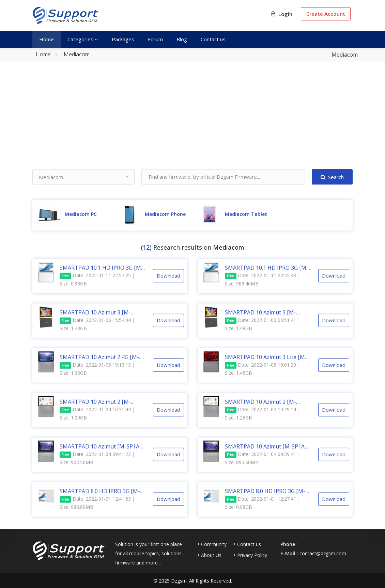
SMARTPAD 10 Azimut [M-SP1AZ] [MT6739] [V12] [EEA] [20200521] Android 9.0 (102, 453)
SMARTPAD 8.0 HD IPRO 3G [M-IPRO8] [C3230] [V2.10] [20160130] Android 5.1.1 (265, 498)
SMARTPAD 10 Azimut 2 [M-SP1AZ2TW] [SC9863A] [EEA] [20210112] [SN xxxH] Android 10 (267, 408)
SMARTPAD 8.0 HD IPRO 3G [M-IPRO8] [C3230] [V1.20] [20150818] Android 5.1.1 (100, 498)
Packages (123, 39)
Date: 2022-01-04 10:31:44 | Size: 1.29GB (97, 420)
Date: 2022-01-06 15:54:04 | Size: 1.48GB (97, 331)
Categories (83, 39)
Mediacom (77, 54)
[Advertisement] (192, 121)
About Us (211, 555)
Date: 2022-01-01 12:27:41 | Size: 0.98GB (263, 509)
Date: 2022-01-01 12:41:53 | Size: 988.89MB (97, 509)
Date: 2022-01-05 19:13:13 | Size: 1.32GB (97, 375)
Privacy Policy (252, 555)
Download (168, 282)
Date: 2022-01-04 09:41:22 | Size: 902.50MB (97, 465)
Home (47, 39)
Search (332, 177)
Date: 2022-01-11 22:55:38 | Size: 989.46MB (263, 286)
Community (214, 544)
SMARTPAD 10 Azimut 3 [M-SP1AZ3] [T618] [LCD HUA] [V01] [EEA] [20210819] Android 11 (101, 319)
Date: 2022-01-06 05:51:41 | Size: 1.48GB (263, 331)
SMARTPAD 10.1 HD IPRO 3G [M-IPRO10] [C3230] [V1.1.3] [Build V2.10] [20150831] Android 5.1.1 (101, 274)
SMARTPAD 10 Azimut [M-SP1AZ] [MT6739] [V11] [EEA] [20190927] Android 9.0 (267, 453)
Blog (182, 39)
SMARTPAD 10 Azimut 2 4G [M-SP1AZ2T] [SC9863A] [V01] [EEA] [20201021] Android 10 (100, 364)
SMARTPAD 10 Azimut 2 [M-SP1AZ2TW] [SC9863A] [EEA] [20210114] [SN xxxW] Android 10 (102, 408)
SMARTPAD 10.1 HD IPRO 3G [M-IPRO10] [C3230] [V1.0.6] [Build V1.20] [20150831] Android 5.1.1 (267, 274)
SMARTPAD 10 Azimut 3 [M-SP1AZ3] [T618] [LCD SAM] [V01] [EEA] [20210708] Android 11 (266, 319)
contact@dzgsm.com (323, 553)
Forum (155, 39)
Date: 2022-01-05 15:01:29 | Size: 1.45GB (263, 375)
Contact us (213, 39)
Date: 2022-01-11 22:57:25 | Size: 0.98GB (97, 286)
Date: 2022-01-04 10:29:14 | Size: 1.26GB (263, 420)
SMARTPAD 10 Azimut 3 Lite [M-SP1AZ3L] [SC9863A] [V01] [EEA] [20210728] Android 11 (266, 364)
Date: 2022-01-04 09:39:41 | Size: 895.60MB (263, 465)
